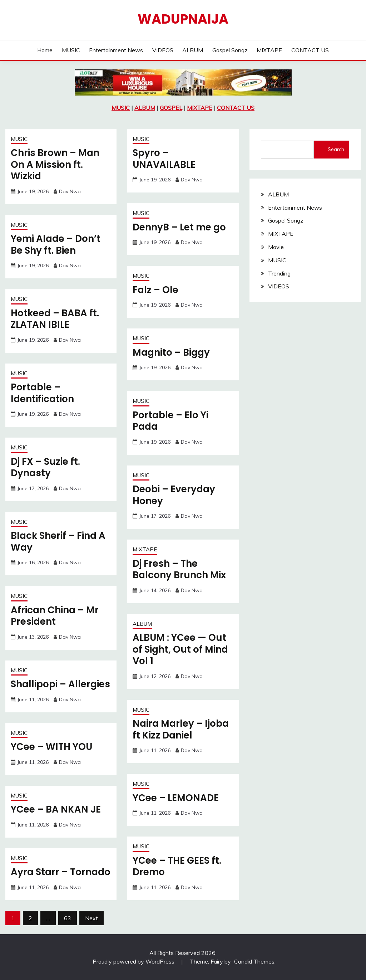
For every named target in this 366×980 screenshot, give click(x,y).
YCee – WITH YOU (51, 747)
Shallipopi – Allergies (60, 684)
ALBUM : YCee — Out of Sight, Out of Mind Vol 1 (180, 649)
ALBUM (193, 50)
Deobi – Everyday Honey (174, 495)
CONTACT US (310, 50)
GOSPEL (171, 108)
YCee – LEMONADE (176, 798)
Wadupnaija (183, 19)
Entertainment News (116, 50)
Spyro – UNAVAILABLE (164, 159)
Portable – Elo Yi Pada (170, 421)
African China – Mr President (55, 616)
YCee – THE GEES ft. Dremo (177, 866)
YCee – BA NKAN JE (56, 809)
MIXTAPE (269, 50)
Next (91, 918)
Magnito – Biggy (171, 352)
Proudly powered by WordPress (134, 961)
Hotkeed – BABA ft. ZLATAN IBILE (55, 319)
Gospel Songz (230, 50)
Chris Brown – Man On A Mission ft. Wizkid (55, 164)
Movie (276, 247)
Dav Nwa (70, 191)
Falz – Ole (155, 290)
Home (45, 50)
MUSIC (71, 50)
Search (336, 149)
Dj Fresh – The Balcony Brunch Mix (179, 569)
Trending (279, 273)
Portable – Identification (42, 393)
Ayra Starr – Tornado (61, 872)
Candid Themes (254, 961)
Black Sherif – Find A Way (58, 542)
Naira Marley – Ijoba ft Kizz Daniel (181, 729)
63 (68, 918)
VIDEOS (163, 50)
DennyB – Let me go (179, 227)
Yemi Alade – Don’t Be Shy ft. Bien (56, 245)
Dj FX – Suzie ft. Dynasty (45, 467)
